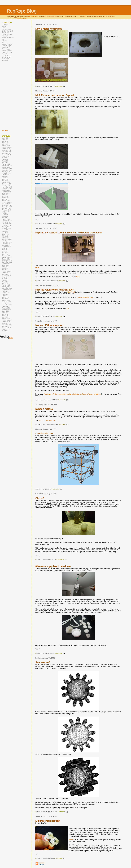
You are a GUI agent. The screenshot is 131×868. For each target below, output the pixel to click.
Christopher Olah (8, 31)
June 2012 (5, 268)
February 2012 (6, 264)
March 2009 (6, 212)
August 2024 (6, 300)
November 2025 (7, 323)
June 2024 (5, 297)
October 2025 (6, 322)
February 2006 (6, 155)
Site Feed (5, 130)
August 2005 (6, 146)
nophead (5, 47)
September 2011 (7, 258)
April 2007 (5, 176)
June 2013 (5, 282)
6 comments (55, 489)
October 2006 (6, 167)
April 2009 (5, 213)
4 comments (59, 224)
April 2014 (5, 291)
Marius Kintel (6, 57)
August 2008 (6, 201)
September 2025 (7, 320)
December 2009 (7, 225)
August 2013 (6, 285)
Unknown (5, 56)
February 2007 (6, 173)
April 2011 (5, 250)
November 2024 (7, 305)
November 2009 (7, 224)
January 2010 (6, 227)
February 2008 (6, 192)
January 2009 (6, 209)
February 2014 (6, 290)
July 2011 (5, 254)
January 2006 (6, 153)
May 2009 (5, 215)
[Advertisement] (8, 95)
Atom (11, 338)
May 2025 (5, 314)
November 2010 (7, 242)
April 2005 (5, 140)
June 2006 (5, 161)
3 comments (62, 281)
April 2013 (5, 279)
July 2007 (5, 181)
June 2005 (5, 143)
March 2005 (6, 138)
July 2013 (5, 284)
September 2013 (7, 287)
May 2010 (5, 233)
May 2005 (5, 141)
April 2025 (5, 313)
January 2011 (6, 245)
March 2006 (6, 156)
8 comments (61, 812)
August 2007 (6, 182)
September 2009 (7, 221)
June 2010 (5, 235)
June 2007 (5, 179)
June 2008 (5, 198)
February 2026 (6, 328)
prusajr (4, 26)
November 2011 (7, 261)
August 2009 (6, 219)
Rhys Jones (6, 49)
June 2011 (5, 253)
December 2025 (7, 325)
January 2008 (6, 190)
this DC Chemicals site (47, 420)
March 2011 (6, 248)
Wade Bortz (6, 54)
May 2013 (5, 280)
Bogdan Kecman (7, 44)
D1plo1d (5, 41)
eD (3, 39)
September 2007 (7, 184)
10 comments (60, 559)
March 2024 (6, 293)
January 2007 (6, 172)
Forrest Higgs (6, 46)
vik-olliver (5, 60)
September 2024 (7, 302)
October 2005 (6, 149)
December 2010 (7, 244)
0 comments (59, 316)
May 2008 (5, 196)
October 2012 (6, 273)
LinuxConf (71, 292)
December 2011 (7, 262)
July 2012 (5, 270)
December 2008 (7, 207)
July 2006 (5, 163)
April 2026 (5, 331)
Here (71, 840)
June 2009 (5, 216)
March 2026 (6, 329)
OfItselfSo (5, 24)
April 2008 (5, 195)
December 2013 (7, 288)
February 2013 (6, 276)
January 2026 (6, 326)
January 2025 (6, 308)
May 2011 (5, 251)
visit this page (22, 18)
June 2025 (5, 316)
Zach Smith (6, 59)
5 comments (59, 86)
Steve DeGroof (7, 52)
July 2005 (5, 144)
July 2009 (5, 218)
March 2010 (6, 230)
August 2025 (6, 319)
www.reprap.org (32, 16)
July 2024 (5, 299)
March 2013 (6, 277)
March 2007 (6, 175)
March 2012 (6, 265)
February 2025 (6, 310)
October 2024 (6, 303)
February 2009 (6, 210)
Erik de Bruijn (6, 29)
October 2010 (6, 241)
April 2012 (5, 267)
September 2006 (7, 166)
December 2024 (7, 307)
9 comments (62, 400)
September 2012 (7, 271)
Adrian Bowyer (7, 51)
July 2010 (5, 236)
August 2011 (6, 256)
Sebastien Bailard (8, 38)
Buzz (4, 28)
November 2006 (7, 169)
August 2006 (6, 164)
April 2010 (5, 231)
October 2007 (6, 186)
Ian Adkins (5, 33)
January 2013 (6, 274)
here (37, 267)
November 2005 (7, 150)
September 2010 (7, 239)
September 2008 (7, 202)
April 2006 (5, 158)
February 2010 (6, 228)
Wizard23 (5, 36)
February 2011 (6, 247)
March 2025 (6, 311)
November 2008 (7, 205)
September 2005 (7, 147)
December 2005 (7, 152)
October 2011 (6, 259)
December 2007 (7, 189)
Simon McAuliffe (7, 34)
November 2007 (7, 187)
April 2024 (5, 294)
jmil (3, 42)
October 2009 (6, 222)
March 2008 (6, 193)
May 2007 (5, 178)
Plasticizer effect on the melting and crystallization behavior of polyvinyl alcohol (72, 394)
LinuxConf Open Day (85, 298)
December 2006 (7, 170)
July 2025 (5, 317)
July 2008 (5, 199)
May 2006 (5, 160)
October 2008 (6, 204)
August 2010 (6, 238)
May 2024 (5, 296)
